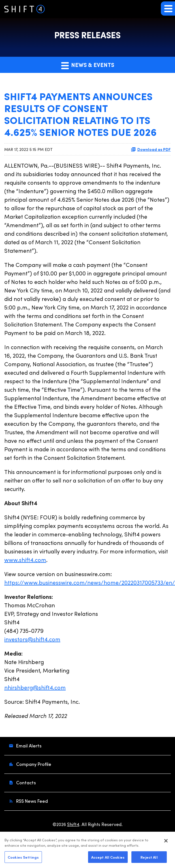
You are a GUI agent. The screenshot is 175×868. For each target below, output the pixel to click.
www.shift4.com (25, 560)
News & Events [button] (88, 65)
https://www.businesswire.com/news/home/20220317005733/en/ (90, 582)
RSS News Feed (31, 801)
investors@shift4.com (32, 639)
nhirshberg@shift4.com (35, 687)
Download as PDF (151, 149)
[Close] (166, 842)
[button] (168, 9)
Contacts (25, 782)
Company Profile (33, 764)
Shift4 (73, 824)
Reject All (149, 859)
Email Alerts (28, 746)
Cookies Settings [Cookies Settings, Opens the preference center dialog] (23, 859)
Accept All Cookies (108, 859)
